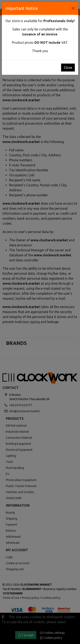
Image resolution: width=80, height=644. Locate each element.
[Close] (73, 8)
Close (68, 68)
